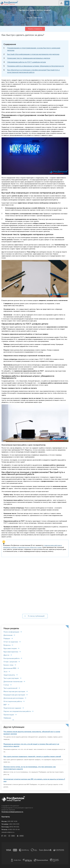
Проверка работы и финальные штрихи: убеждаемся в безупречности (35, 66)
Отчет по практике (11, 642)
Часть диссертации (11, 678)
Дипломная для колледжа (14, 698)
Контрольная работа (11, 658)
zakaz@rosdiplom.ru (8, 832)
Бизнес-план (8, 665)
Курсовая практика (11, 652)
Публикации (38, 18)
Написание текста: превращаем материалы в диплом (29, 58)
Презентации (9, 715)
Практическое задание (12, 708)
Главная (30, 18)
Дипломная (8, 635)
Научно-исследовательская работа (17, 711)
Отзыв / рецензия (10, 662)
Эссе (5, 672)
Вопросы (7, 645)
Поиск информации (11, 632)
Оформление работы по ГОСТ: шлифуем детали (26, 62)
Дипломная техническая (13, 682)
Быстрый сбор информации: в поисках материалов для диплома (33, 54)
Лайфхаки (7, 718)
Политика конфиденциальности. (12, 812)
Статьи (6, 685)
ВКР (5, 705)
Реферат (7, 639)
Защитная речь (9, 675)
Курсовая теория (10, 648)
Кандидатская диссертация (14, 695)
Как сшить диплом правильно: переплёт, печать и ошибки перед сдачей (32, 757)
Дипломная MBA (10, 668)
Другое (6, 655)
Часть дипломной (10, 688)
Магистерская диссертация (14, 692)
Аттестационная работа (13, 701)
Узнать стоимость (35, 29)
